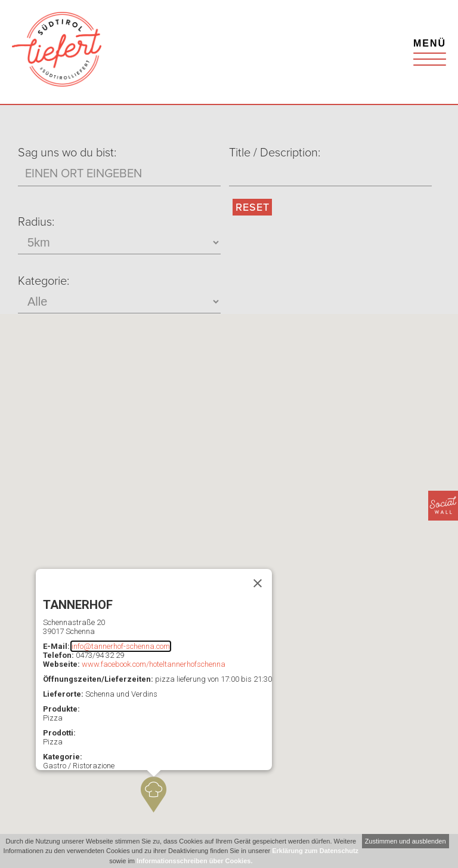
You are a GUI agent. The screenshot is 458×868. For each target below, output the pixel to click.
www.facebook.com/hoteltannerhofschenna (154, 664)
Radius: (36, 222)
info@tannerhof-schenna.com (121, 646)
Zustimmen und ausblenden (406, 841)
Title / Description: (275, 153)
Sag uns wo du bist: (67, 153)
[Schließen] (258, 583)
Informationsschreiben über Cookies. (194, 861)
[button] (154, 795)
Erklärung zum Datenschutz (315, 851)
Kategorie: (44, 281)
